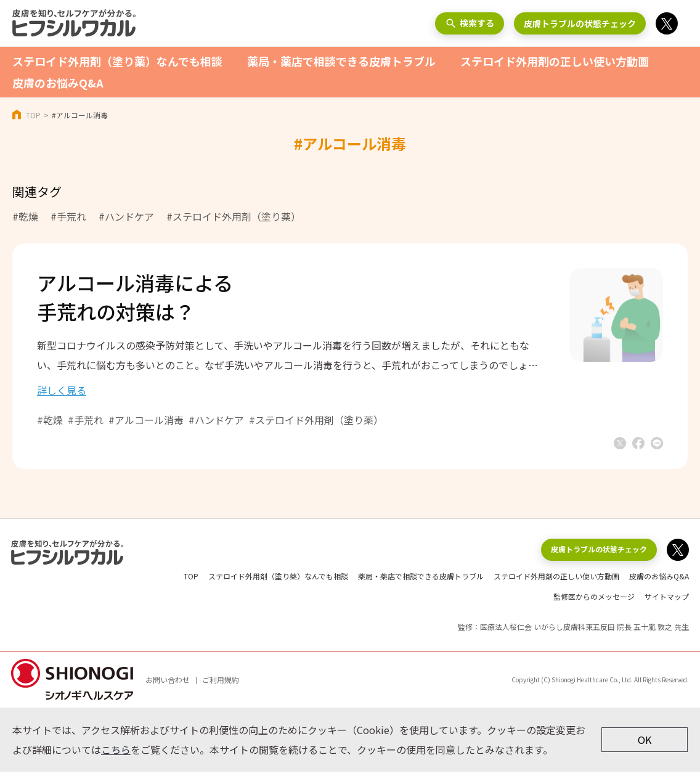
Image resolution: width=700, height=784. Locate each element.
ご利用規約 (221, 692)
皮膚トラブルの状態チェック (580, 23)
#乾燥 (25, 216)
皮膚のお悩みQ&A (58, 83)
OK (645, 752)
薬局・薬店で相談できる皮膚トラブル (341, 61)
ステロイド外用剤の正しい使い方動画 (555, 61)
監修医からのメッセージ (594, 609)
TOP (33, 115)
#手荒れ (68, 216)
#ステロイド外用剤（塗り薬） (234, 216)
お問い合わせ (168, 692)
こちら (116, 762)
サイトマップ (667, 609)
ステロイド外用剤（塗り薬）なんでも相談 (117, 61)
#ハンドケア (126, 216)
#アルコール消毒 (146, 432)
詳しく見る (62, 402)
